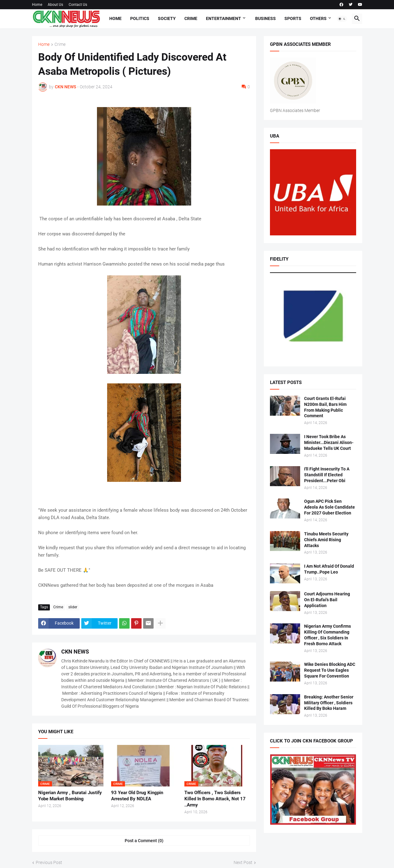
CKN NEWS (75, 652)
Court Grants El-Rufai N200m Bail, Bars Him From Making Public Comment (325, 407)
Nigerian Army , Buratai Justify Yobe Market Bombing (70, 796)
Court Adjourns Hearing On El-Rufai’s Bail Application (327, 600)
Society (167, 18)
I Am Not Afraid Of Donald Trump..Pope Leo (329, 569)
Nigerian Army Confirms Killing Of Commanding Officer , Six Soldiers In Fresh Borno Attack (328, 635)
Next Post (243, 862)
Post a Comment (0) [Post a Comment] (144, 841)
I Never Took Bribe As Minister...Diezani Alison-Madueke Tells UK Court (329, 442)
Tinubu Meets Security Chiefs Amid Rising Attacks (326, 540)
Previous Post (49, 862)
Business (265, 18)
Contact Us (78, 5)
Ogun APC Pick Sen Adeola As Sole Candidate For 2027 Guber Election (330, 507)
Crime (191, 18)
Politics (140, 18)
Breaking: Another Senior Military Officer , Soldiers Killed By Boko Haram (329, 703)
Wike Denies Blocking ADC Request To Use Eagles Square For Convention (330, 670)
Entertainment (223, 18)
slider (73, 607)
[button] (342, 19)
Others (318, 18)
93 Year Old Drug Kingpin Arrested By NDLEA (137, 796)
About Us (55, 5)
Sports (293, 18)
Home (37, 5)
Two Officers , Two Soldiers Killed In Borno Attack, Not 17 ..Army (215, 799)
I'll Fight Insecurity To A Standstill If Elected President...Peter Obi (327, 475)
